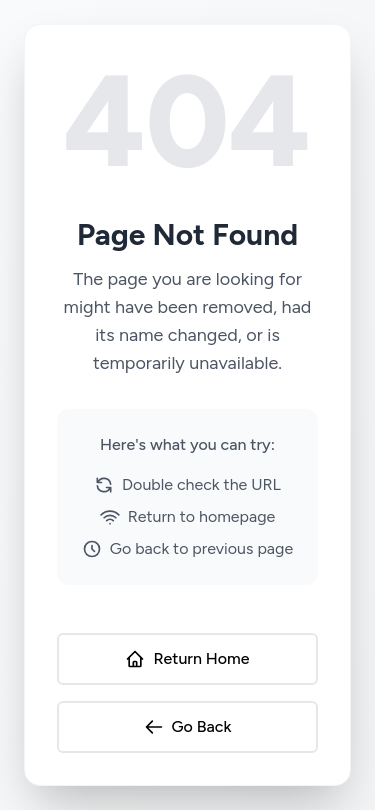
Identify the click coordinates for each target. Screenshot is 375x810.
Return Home (187, 659)
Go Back (188, 727)
